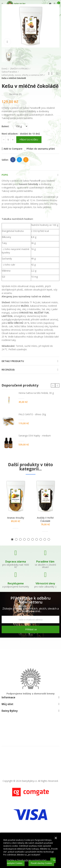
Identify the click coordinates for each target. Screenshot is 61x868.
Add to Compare (13, 149)
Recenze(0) (8, 370)
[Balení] (21, 126)
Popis (5, 175)
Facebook (13, 160)
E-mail (26, 160)
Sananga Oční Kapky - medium (35, 436)
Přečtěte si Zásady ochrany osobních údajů (27, 860)
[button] (53, 385)
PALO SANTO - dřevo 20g (32, 414)
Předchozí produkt (49, 73)
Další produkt (57, 73)
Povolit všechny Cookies (41, 863)
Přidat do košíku (29, 140)
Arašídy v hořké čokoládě (45, 519)
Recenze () (15, 94)
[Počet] (8, 140)
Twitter (19, 160)
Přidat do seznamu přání (41, 149)
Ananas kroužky (16, 518)
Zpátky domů (53, 73)
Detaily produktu (13, 361)
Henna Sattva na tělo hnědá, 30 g (36, 393)
